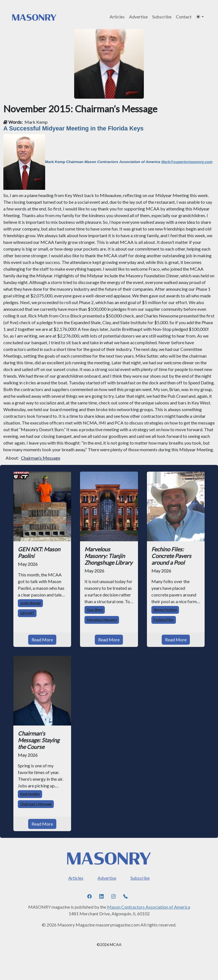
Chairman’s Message (41, 458)
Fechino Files (164, 620)
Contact (184, 17)
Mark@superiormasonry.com (187, 162)
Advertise (138, 17)
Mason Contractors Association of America (149, 907)
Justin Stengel (30, 603)
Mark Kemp (36, 122)
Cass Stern (95, 610)
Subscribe (162, 17)
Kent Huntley (30, 794)
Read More (42, 640)
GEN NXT (27, 613)
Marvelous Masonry (102, 620)
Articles (117, 17)
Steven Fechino (165, 610)
